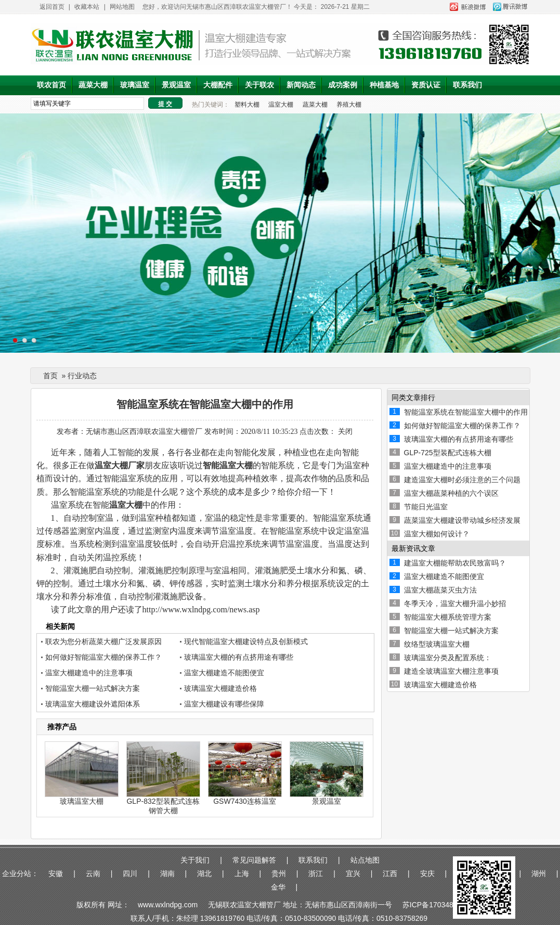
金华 (278, 887)
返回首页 (52, 7)
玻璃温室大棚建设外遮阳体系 (93, 704)
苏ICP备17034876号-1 (439, 905)
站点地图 (365, 860)
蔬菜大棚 (93, 85)
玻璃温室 (135, 85)
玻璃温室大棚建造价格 (220, 688)
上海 (242, 873)
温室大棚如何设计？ (437, 534)
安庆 (427, 873)
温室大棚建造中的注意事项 (89, 673)
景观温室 (176, 85)
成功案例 (343, 85)
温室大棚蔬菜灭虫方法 (440, 590)
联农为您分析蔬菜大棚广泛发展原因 (103, 641)
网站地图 (122, 7)
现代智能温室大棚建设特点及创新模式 (246, 641)
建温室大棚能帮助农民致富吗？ (455, 563)
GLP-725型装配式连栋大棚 (448, 453)
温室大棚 (281, 105)
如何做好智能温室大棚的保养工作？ (103, 657)
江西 (390, 873)
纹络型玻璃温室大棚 (437, 644)
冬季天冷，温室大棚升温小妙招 (455, 603)
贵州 (279, 873)
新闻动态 (301, 85)
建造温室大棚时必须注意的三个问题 (462, 480)
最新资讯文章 (413, 548)
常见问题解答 (254, 860)
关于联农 (259, 85)
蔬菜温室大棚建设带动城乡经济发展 (462, 520)
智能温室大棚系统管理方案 (448, 617)
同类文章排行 (413, 397)
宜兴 (353, 873)
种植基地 (384, 85)
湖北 (204, 873)
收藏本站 (87, 7)
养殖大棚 (349, 105)
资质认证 (426, 85)
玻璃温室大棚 (82, 801)
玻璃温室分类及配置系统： (448, 658)
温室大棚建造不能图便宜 (224, 673)
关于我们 (195, 860)
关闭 (345, 432)
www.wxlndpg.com (169, 905)
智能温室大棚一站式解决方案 (93, 688)
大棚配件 (218, 85)
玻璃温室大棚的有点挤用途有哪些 (239, 657)
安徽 (56, 873)
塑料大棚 (247, 105)
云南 (93, 873)
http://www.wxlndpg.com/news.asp (201, 609)
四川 (130, 873)
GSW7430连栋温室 (245, 801)
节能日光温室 (426, 507)
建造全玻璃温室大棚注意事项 (451, 671)
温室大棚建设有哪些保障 (224, 704)
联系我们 (467, 85)
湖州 (539, 873)
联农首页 (51, 85)
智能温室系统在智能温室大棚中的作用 (466, 412)
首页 (50, 376)
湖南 (167, 873)
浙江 (316, 873)
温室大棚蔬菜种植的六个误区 (451, 493)
